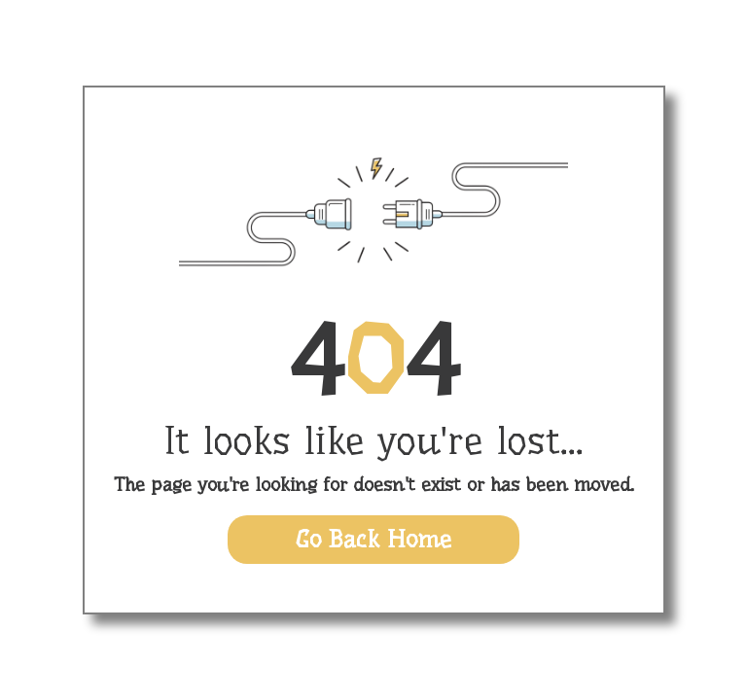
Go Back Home (373, 539)
